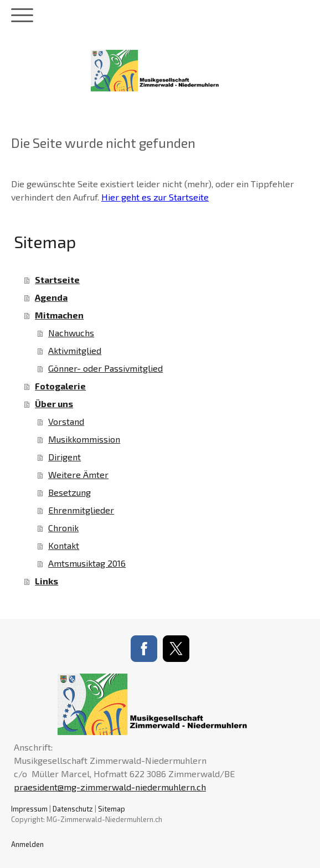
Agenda (51, 297)
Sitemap (112, 809)
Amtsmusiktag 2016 (87, 563)
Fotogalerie (60, 386)
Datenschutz (73, 809)
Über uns (54, 404)
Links (47, 581)
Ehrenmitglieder (81, 510)
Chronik (63, 528)
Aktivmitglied (75, 350)
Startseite (57, 279)
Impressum (29, 809)
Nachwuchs (71, 333)
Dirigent (64, 457)
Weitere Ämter (78, 474)
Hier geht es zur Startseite (155, 197)
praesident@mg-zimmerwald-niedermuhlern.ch (110, 787)
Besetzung (69, 492)
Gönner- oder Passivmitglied (105, 368)
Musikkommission (84, 439)
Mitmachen (59, 315)
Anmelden (27, 844)
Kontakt (64, 545)
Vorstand (66, 421)
